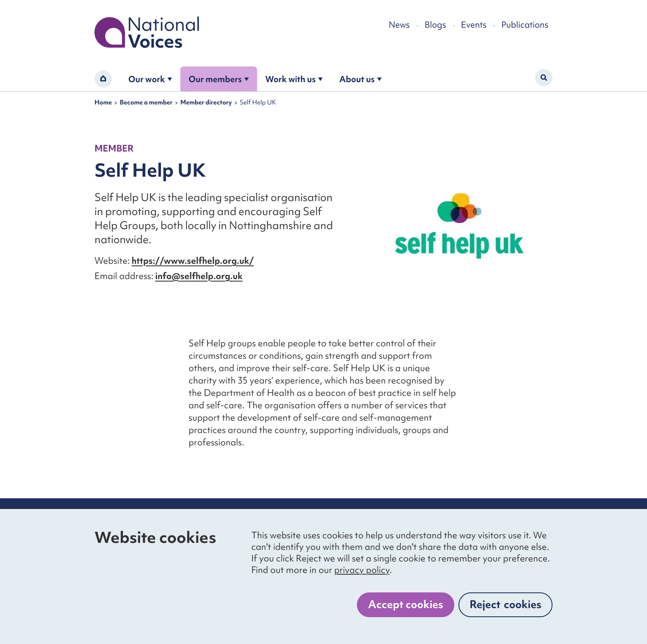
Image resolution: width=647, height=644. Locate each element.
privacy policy (362, 570)
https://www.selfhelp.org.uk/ (193, 261)
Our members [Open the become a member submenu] (219, 79)
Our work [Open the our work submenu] (150, 79)
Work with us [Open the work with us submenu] (294, 79)
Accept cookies (406, 604)
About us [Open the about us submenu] (360, 79)
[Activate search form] (544, 78)
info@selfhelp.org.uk (199, 276)
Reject (505, 604)
